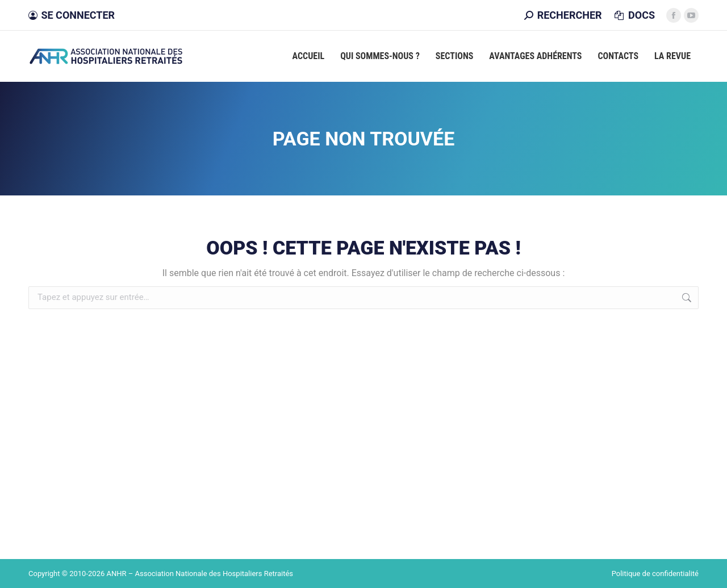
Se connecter (72, 15)
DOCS (634, 15)
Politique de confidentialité (655, 574)
